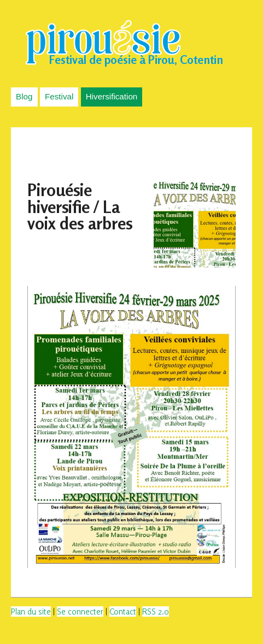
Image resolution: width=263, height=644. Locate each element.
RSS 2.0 (156, 611)
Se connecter (80, 611)
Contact (123, 611)
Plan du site (31, 611)
